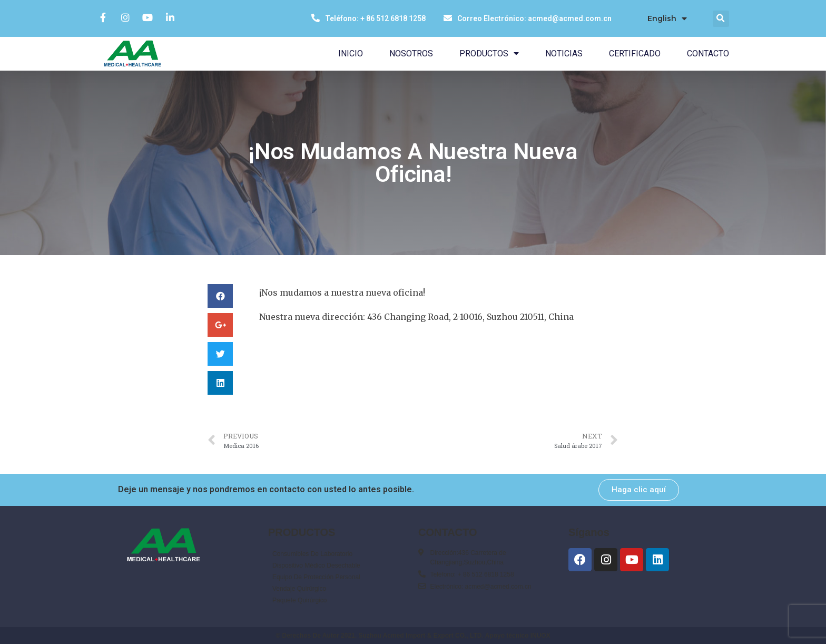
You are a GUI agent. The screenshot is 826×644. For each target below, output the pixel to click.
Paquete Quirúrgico (299, 600)
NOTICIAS (564, 53)
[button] (639, 490)
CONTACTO (708, 53)
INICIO (351, 53)
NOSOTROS (411, 53)
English (667, 19)
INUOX (540, 636)
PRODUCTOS (489, 53)
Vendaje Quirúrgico (299, 589)
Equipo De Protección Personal (316, 577)
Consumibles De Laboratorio (312, 554)
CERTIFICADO (635, 53)
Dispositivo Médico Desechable (316, 565)
